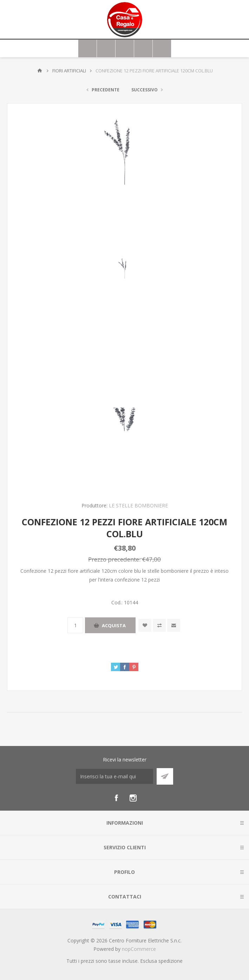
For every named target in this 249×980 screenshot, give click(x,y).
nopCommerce (139, 949)
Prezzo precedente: (114, 559)
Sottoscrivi (165, 776)
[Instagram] (133, 798)
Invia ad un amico (174, 625)
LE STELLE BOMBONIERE (138, 505)
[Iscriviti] (114, 776)
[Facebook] (116, 798)
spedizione (171, 961)
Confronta (159, 625)
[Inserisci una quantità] (75, 625)
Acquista (114, 625)
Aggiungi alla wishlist (145, 625)
